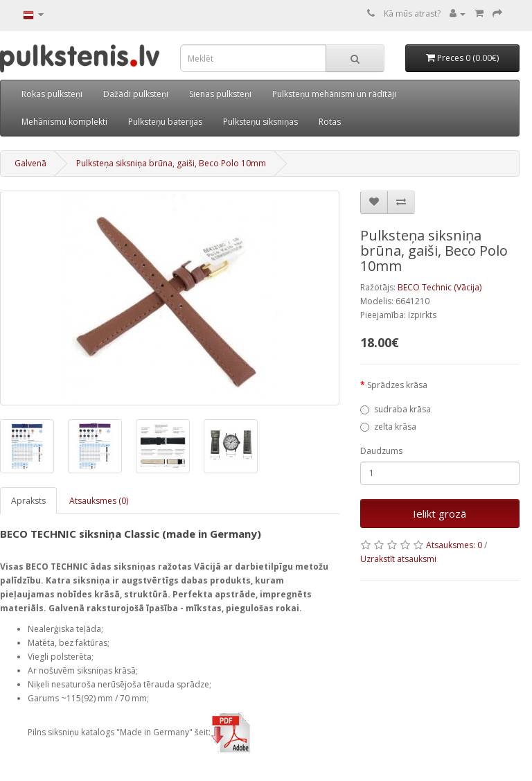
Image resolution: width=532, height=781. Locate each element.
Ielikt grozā (440, 514)
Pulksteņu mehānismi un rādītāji (334, 94)
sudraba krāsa (396, 409)
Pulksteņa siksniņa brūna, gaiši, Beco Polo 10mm (171, 163)
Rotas (330, 122)
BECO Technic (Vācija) (440, 287)
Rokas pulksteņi (52, 94)
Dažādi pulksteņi (136, 94)
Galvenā (30, 163)
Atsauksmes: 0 (454, 545)
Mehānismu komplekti (64, 122)
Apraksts (28, 501)
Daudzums (381, 451)
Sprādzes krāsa (397, 385)
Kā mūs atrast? (412, 14)
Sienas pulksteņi (220, 94)
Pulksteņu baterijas (165, 122)
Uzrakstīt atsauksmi (398, 559)
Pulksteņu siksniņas (260, 122)
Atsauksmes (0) (99, 501)
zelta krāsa (388, 427)
